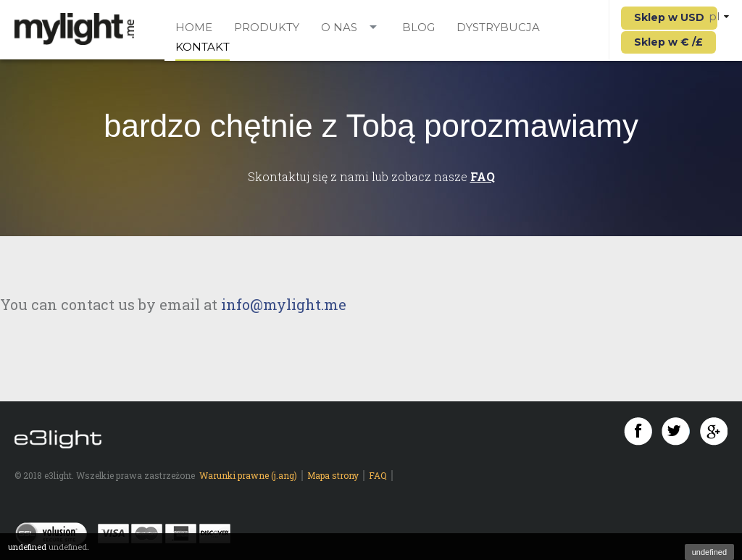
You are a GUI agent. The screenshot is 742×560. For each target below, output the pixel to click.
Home (194, 28)
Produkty (267, 28)
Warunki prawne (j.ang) (248, 475)
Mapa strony (333, 475)
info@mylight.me (284, 304)
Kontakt (203, 47)
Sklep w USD (669, 17)
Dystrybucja (498, 28)
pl (719, 16)
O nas (339, 28)
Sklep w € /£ (668, 42)
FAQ (483, 176)
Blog (418, 28)
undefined (709, 552)
